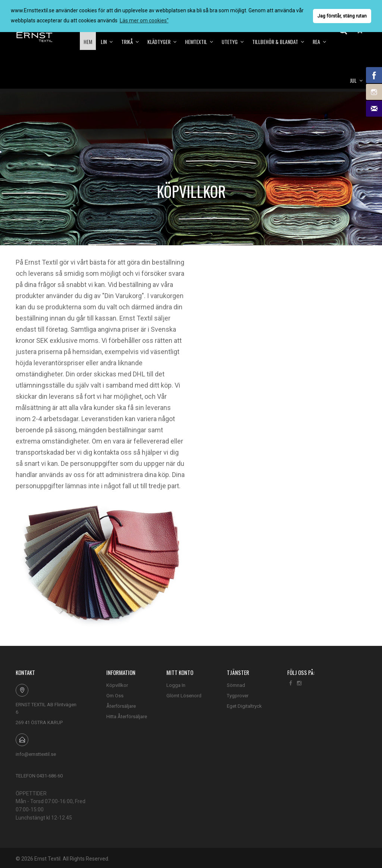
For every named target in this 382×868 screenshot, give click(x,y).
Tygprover (238, 696)
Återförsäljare (121, 706)
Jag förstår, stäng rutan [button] (342, 16)
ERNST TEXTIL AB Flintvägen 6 (46, 708)
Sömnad (236, 685)
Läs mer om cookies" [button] (144, 20)
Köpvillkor (117, 685)
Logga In (176, 685)
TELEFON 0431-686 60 (39, 776)
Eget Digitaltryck (244, 706)
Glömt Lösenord (184, 696)
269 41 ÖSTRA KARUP (39, 722)
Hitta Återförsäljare (127, 717)
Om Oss (115, 696)
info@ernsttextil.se (36, 754)
